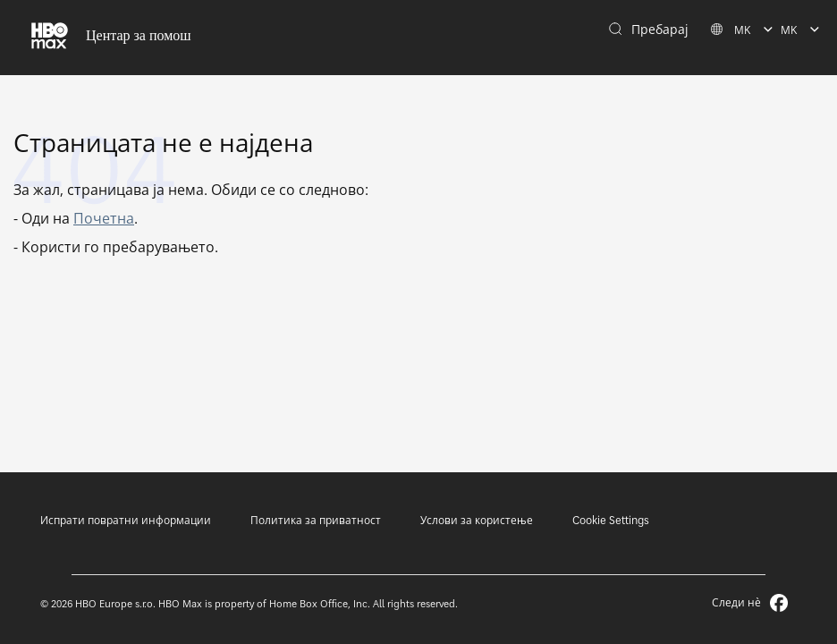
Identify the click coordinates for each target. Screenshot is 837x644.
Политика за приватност (316, 520)
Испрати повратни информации (126, 520)
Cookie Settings (611, 520)
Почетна (104, 218)
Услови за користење (477, 520)
